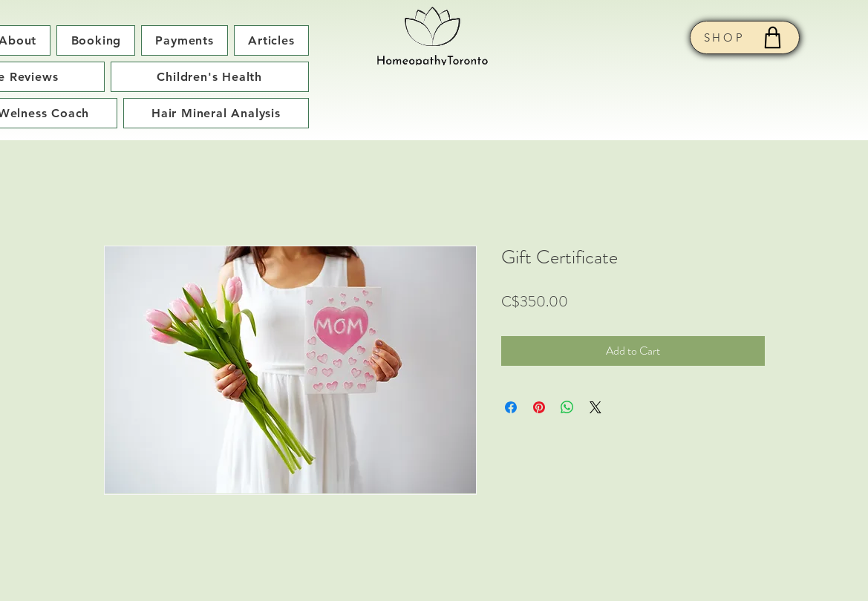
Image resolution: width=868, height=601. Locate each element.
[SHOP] (745, 37)
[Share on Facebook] (511, 407)
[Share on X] (595, 407)
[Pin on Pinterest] (539, 407)
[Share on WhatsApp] (567, 407)
